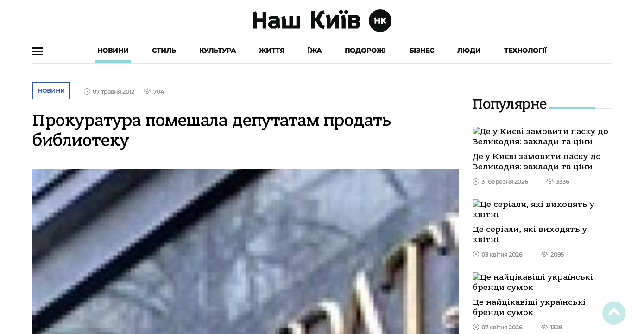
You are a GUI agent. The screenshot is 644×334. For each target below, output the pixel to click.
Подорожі (365, 51)
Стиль (164, 51)
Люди (469, 51)
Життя (272, 51)
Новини (113, 51)
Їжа (315, 51)
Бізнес (422, 51)
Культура (218, 51)
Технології (525, 51)
